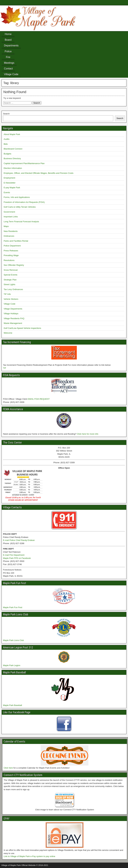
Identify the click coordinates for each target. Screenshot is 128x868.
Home (8, 34)
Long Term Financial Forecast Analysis (21, 222)
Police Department (12, 246)
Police (8, 51)
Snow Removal (11, 270)
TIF (5, 368)
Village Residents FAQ (14, 318)
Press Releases (11, 251)
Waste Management (13, 323)
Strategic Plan (10, 280)
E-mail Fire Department (14, 555)
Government (9, 212)
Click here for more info (88, 434)
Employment (9, 178)
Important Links (11, 217)
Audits (7, 139)
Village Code (11, 74)
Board (8, 40)
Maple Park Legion (12, 665)
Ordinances (9, 236)
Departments (11, 46)
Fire (8, 57)
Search (6, 114)
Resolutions (9, 260)
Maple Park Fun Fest (13, 607)
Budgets (7, 154)
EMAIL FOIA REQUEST (39, 399)
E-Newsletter (10, 183)
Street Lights (9, 284)
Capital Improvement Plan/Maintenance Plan (24, 163)
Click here (8, 768)
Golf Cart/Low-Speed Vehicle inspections (22, 328)
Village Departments (13, 309)
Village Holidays (11, 314)
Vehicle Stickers (11, 299)
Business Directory (12, 158)
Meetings (9, 63)
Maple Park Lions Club (13, 640)
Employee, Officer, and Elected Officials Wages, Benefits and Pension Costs (38, 173)
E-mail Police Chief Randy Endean (19, 540)
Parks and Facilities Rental (16, 241)
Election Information (13, 168)
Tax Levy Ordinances (13, 289)
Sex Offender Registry (14, 265)
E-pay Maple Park (12, 188)
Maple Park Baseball (12, 705)
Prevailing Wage (11, 255)
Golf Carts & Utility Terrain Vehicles (20, 207)
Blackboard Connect (13, 149)
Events (7, 192)
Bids (6, 144)
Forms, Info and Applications (17, 197)
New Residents (11, 231)
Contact (8, 69)
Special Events (10, 275)
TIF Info (7, 294)
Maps (6, 226)
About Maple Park (12, 134)
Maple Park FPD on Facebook (17, 558)
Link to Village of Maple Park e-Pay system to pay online (29, 856)
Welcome (8, 333)
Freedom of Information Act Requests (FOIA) (24, 202)
